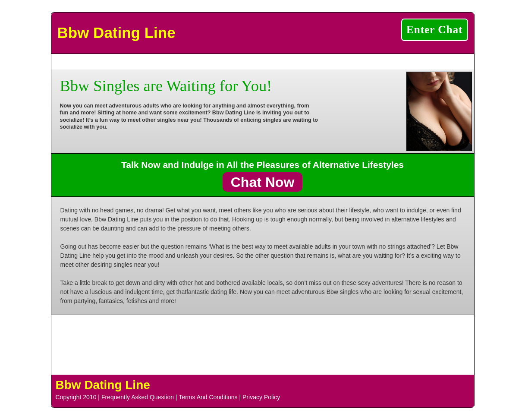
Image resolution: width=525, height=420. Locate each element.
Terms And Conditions (208, 397)
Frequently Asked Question (138, 397)
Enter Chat (435, 30)
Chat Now (263, 182)
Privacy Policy (261, 397)
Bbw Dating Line (116, 33)
